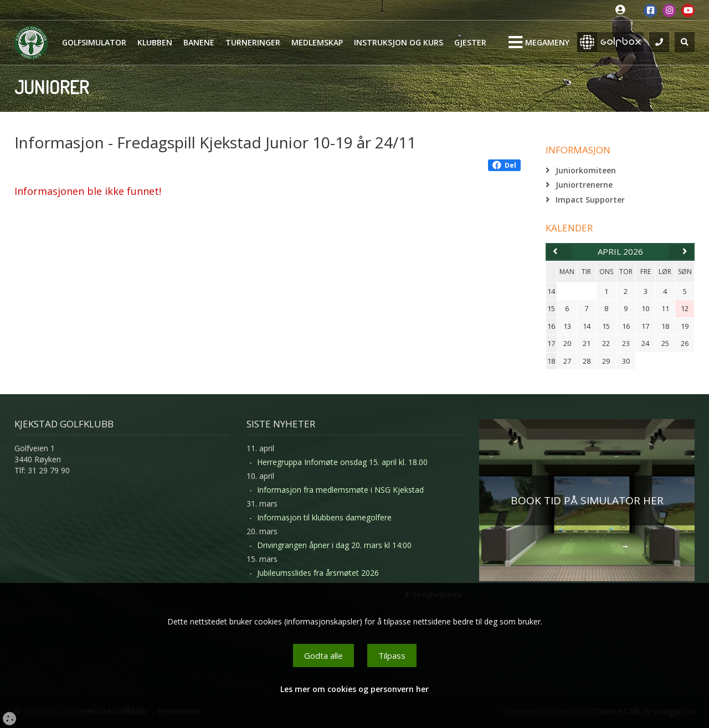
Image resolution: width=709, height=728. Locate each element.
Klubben (155, 42)
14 (551, 291)
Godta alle (323, 655)
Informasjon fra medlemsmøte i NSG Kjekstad (340, 490)
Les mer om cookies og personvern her (354, 689)
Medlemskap (317, 42)
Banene (199, 42)
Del (504, 165)
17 (551, 343)
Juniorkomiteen (586, 170)
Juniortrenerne (584, 185)
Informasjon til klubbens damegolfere (324, 517)
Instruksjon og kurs (399, 42)
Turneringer (253, 42)
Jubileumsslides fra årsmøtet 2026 (318, 573)
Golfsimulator (94, 42)
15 (551, 308)
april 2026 (620, 251)
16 (551, 326)
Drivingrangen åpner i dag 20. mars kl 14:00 (334, 545)
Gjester (470, 42)
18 (551, 361)
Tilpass (392, 655)
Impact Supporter (590, 200)
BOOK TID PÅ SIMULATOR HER (587, 500)
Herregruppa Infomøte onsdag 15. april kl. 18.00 (342, 462)
